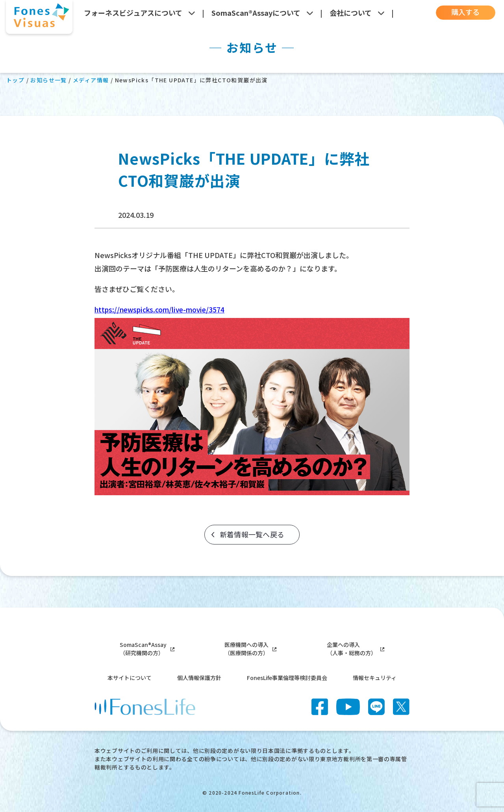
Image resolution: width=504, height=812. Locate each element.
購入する (462, 12)
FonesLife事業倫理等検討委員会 (287, 678)
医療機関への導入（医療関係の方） (250, 649)
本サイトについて (130, 678)
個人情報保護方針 (199, 678)
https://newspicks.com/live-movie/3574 (163, 309)
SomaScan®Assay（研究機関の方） (147, 649)
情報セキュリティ (375, 678)
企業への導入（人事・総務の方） (356, 649)
